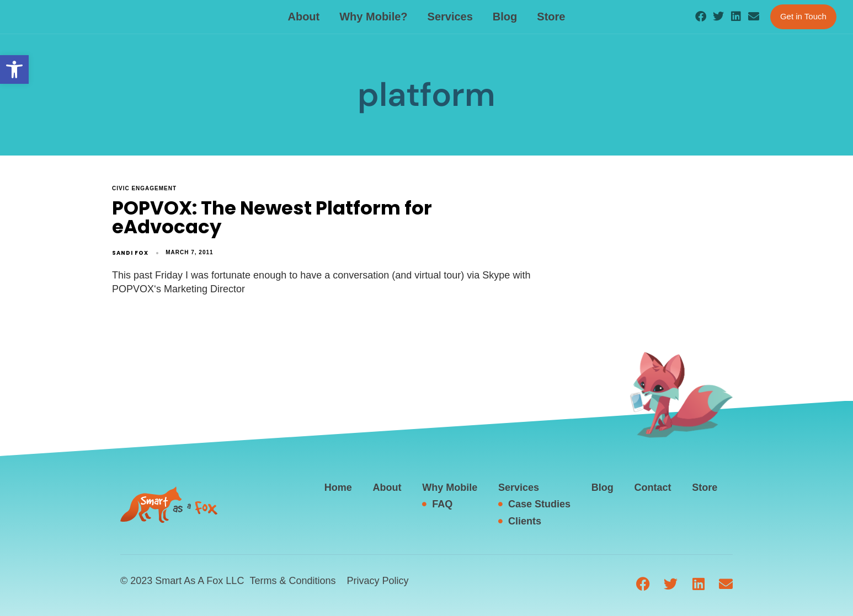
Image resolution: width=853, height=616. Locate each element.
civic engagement (144, 188)
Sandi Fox (130, 253)
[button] (14, 69)
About (303, 17)
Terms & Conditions (292, 581)
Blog (505, 17)
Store (551, 17)
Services (450, 17)
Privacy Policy (377, 581)
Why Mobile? (373, 17)
